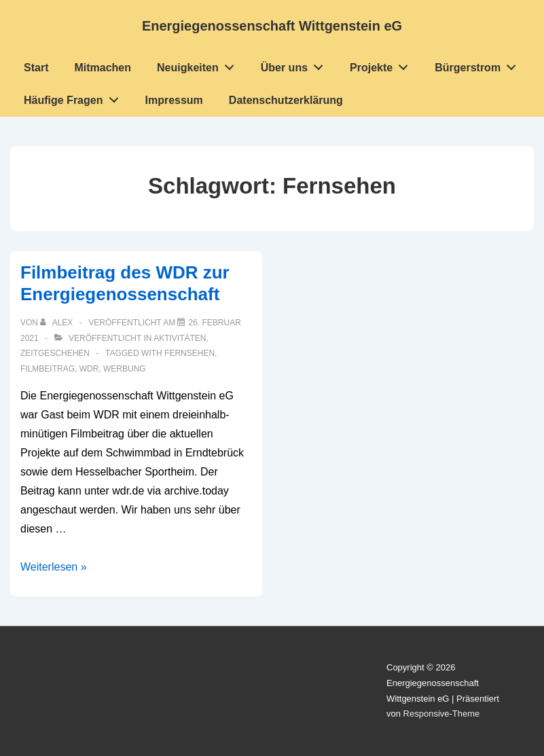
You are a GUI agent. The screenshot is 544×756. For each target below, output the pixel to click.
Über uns (296, 65)
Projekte (383, 65)
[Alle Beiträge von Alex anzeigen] (57, 323)
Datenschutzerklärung (286, 100)
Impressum (174, 100)
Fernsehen (189, 353)
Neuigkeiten (199, 65)
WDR (89, 369)
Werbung (125, 369)
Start (36, 68)
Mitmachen (103, 68)
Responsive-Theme (442, 714)
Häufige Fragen (75, 97)
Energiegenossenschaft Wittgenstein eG (272, 26)
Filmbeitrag (48, 369)
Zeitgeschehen (55, 353)
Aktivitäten (180, 338)
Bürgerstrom (479, 65)
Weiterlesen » (54, 567)
